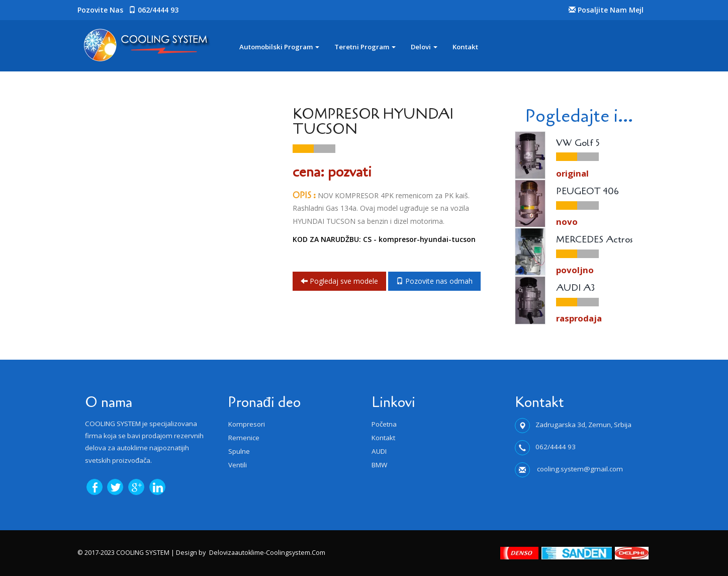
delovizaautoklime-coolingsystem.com (267, 553)
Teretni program (365, 47)
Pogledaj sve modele (339, 281)
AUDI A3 (575, 288)
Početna (384, 424)
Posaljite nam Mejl (606, 10)
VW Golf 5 (578, 143)
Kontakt (465, 47)
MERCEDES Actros (595, 240)
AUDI (379, 451)
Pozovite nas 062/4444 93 (128, 10)
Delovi (424, 47)
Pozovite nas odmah (434, 281)
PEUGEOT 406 (587, 192)
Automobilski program (279, 47)
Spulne (239, 451)
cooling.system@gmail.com (579, 469)
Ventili (238, 465)
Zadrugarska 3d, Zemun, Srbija (583, 425)
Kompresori (247, 424)
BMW (379, 465)
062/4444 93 (556, 447)
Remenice (244, 438)
